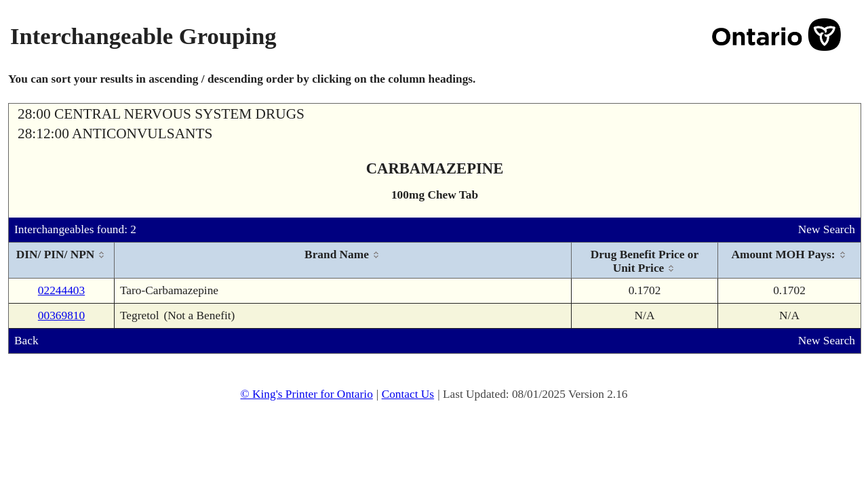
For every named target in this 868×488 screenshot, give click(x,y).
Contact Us (408, 394)
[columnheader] (62, 261)
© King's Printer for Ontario (306, 394)
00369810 (61, 316)
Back (26, 341)
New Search (827, 229)
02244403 (61, 290)
